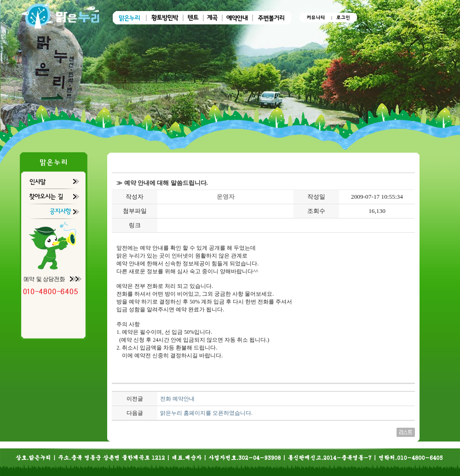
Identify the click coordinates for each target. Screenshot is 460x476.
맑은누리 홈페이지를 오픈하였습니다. (206, 413)
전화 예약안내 (177, 399)
